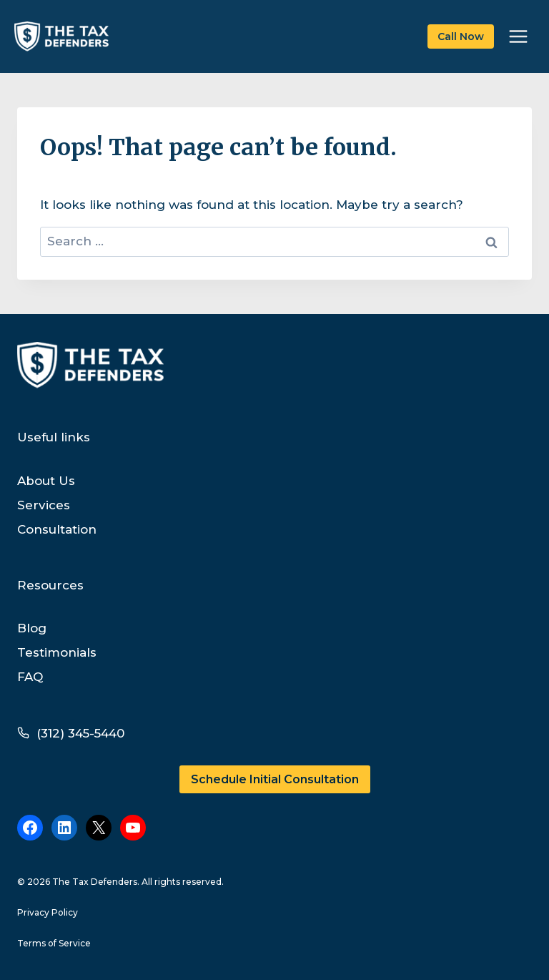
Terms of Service (54, 943)
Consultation (57, 529)
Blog (32, 628)
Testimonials (57, 652)
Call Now (461, 36)
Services (44, 505)
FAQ (30, 677)
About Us (46, 481)
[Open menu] (518, 36)
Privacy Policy (48, 912)
